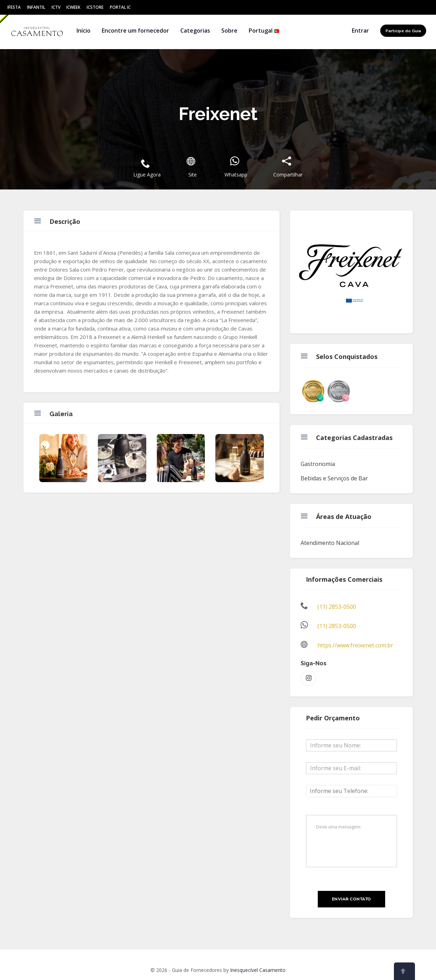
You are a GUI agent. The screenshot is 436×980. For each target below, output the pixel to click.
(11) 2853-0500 (337, 607)
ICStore (95, 7)
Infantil (36, 7)
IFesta (14, 7)
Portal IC (120, 7)
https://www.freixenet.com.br (355, 645)
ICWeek (73, 7)
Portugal (264, 31)
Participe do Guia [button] (403, 31)
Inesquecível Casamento (258, 970)
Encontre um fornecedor (135, 31)
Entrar (360, 31)
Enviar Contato (351, 899)
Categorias (195, 31)
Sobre (229, 31)
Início (83, 31)
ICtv (56, 7)
